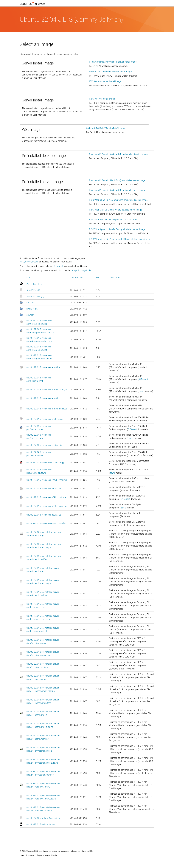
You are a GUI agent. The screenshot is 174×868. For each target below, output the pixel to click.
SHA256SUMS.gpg (35, 297)
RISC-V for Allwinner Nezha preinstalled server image (114, 220)
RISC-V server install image (102, 99)
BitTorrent (58, 266)
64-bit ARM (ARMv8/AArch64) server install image (113, 62)
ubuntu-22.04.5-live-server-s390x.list (44, 515)
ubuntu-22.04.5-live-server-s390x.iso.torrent (47, 497)
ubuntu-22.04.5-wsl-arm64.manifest (43, 818)
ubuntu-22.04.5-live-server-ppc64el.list (45, 445)
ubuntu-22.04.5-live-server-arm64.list (44, 398)
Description (115, 278)
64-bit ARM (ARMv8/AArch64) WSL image (106, 128)
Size (98, 278)
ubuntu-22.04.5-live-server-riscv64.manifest (47, 480)
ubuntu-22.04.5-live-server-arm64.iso (44, 367)
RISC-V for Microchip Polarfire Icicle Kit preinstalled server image (120, 239)
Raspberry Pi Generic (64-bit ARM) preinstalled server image (118, 190)
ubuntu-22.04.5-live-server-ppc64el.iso (45, 419)
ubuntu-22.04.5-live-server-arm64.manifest (47, 409)
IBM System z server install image (105, 81)
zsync (141, 391)
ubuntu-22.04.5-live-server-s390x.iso (44, 489)
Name (29, 278)
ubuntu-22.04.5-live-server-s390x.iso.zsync (47, 506)
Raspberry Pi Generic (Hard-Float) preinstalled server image (117, 180)
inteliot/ (30, 303)
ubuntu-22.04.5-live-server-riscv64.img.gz (46, 463)
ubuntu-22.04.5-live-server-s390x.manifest (46, 523)
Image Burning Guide (81, 270)
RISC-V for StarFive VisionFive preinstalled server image (116, 210)
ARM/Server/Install (29, 262)
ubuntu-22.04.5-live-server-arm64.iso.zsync (47, 390)
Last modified (77, 278)
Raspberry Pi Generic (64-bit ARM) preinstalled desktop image (118, 154)
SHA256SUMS (33, 290)
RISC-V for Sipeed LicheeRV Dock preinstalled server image (117, 229)
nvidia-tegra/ (32, 309)
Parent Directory (34, 284)
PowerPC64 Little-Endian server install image (110, 72)
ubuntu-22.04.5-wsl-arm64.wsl (41, 824)
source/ (30, 315)
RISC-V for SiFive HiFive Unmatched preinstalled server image (118, 200)
